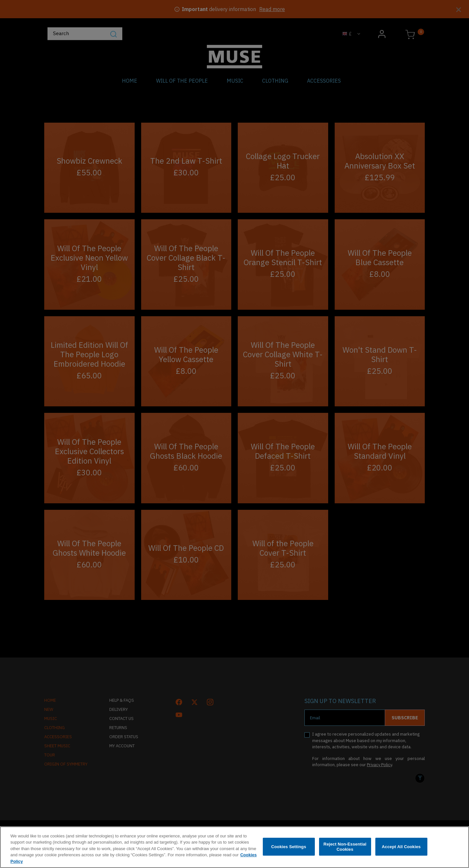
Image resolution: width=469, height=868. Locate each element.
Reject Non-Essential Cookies (345, 853)
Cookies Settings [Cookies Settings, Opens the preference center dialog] (289, 853)
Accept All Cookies (401, 853)
